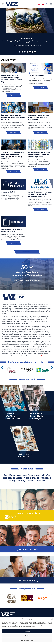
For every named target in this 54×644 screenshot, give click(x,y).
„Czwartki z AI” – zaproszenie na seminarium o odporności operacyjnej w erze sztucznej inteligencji (13, 156)
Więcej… (42, 355)
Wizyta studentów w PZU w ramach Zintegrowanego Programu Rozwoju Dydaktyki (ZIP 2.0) (13, 79)
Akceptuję (27, 631)
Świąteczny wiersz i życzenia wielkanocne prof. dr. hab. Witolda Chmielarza (13, 117)
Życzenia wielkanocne (36, 76)
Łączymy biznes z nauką (26, 513)
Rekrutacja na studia (27, 549)
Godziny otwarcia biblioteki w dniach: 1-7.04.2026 (12, 231)
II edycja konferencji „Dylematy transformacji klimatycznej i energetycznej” (39, 117)
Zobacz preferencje (27, 640)
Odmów (27, 636)
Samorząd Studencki (28, 580)
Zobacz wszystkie (27, 252)
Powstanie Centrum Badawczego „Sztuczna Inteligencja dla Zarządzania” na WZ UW (40, 194)
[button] (52, 619)
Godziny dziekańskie (8, 192)
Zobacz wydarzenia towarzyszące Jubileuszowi (27, 281)
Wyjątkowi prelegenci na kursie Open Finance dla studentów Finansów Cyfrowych (39, 155)
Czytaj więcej (13, 95)
